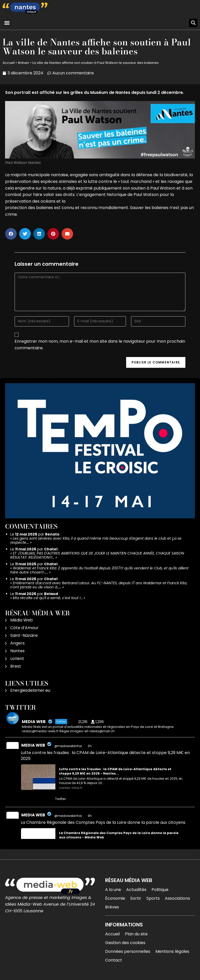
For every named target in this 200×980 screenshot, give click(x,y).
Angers (17, 643)
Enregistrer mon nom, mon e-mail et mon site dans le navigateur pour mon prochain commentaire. (100, 345)
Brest (16, 666)
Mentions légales (172, 951)
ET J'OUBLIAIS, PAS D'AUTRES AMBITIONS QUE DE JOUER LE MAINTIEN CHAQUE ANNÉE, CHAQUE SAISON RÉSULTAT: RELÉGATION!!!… (97, 555)
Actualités (136, 890)
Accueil (9, 63)
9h (90, 816)
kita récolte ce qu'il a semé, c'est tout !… (48, 598)
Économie (115, 898)
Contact (114, 960)
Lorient (17, 659)
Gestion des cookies (125, 943)
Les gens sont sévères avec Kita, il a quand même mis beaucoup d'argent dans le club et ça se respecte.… (96, 540)
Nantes (17, 651)
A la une (113, 890)
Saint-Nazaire (24, 635)
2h (90, 746)
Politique (160, 890)
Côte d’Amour (24, 628)
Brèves (23, 63)
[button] (7, 23)
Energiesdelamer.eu (30, 690)
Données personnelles (128, 951)
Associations (177, 898)
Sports (153, 898)
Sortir (136, 898)
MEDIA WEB (33, 745)
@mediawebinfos (68, 746)
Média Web (22, 620)
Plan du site (136, 934)
